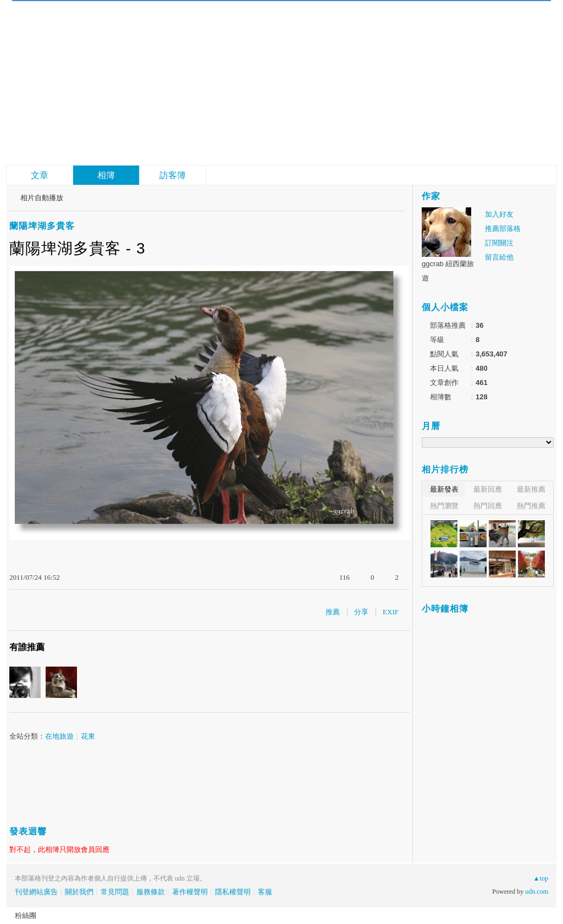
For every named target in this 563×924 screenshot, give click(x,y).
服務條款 (151, 892)
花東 (88, 736)
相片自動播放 (42, 198)
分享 (361, 612)
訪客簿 (173, 175)
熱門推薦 (531, 506)
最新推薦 (531, 489)
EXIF (391, 612)
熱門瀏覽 (444, 506)
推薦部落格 (503, 229)
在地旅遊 (59, 736)
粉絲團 (26, 915)
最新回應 (488, 489)
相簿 (106, 175)
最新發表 (444, 489)
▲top (541, 878)
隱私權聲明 (233, 892)
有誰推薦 (27, 647)
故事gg (99, 28)
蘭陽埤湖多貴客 (42, 226)
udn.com (537, 892)
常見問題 (115, 892)
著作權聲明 (190, 892)
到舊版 (155, 33)
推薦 (333, 612)
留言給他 (499, 257)
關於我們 (79, 892)
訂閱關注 (499, 243)
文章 (40, 175)
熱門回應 (488, 506)
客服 (265, 892)
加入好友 (499, 214)
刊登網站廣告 (36, 892)
